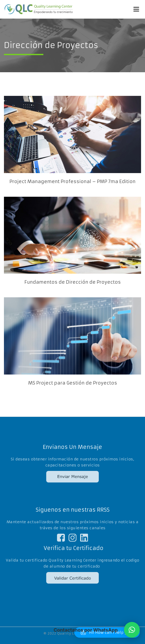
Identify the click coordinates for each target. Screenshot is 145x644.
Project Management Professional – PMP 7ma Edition (72, 181)
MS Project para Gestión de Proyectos (73, 383)
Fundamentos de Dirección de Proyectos (73, 282)
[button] (132, 630)
